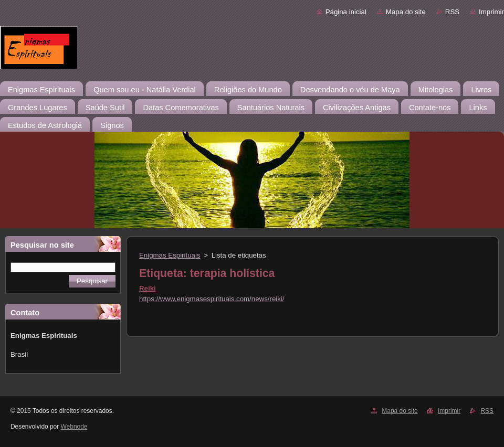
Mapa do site (406, 12)
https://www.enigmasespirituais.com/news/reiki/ (212, 299)
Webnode (74, 427)
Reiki (148, 288)
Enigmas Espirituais (170, 255)
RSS (452, 12)
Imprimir (491, 12)
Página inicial (346, 12)
